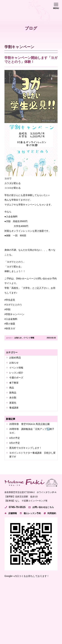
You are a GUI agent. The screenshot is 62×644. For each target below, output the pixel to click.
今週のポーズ (16, 378)
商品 (12, 388)
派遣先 (13, 403)
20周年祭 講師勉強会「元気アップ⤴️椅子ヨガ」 (32, 431)
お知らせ (18, 338)
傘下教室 (14, 383)
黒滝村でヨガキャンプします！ (25, 448)
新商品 (13, 393)
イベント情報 (29, 338)
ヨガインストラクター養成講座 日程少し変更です (32, 455)
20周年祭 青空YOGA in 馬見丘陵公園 (29, 424)
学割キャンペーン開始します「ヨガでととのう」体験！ (31, 60)
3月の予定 (15, 443)
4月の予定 (15, 438)
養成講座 (14, 408)
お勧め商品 (15, 358)
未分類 (13, 398)
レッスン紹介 (16, 373)
